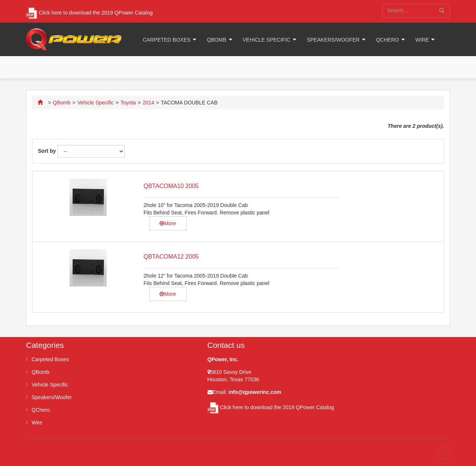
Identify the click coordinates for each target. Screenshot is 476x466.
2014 (148, 103)
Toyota (128, 103)
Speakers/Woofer (333, 40)
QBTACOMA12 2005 (171, 257)
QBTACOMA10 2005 (171, 186)
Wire (422, 40)
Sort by (47, 151)
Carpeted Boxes (167, 40)
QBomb (216, 40)
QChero (387, 40)
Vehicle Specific (267, 40)
